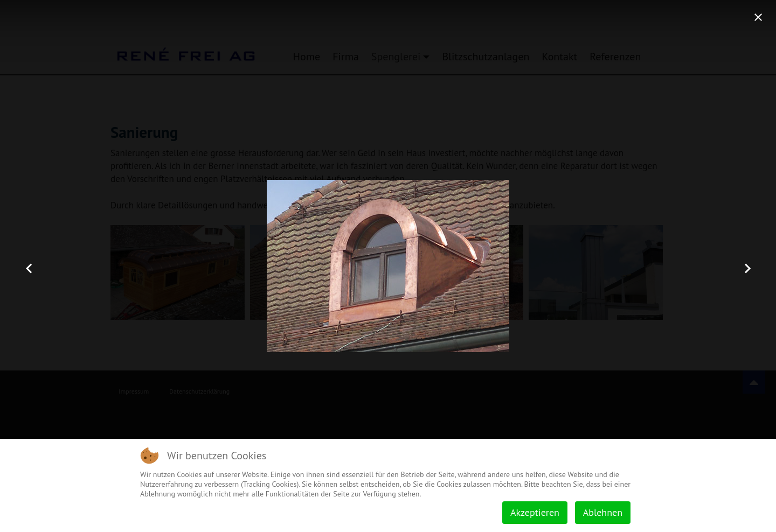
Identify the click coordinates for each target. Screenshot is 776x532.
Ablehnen (603, 512)
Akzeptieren (535, 512)
